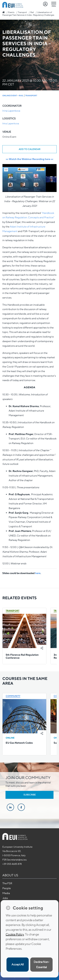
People (7, 888)
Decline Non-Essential (42, 964)
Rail (32, 12)
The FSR (7, 883)
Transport (22, 12)
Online (10, 738)
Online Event (10, 96)
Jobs (5, 898)
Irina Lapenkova (11, 111)
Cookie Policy (15, 934)
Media (6, 893)
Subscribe (30, 795)
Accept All (18, 964)
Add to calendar (29, 149)
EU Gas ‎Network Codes (19, 743)
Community (13, 696)
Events (11, 12)
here (38, 573)
